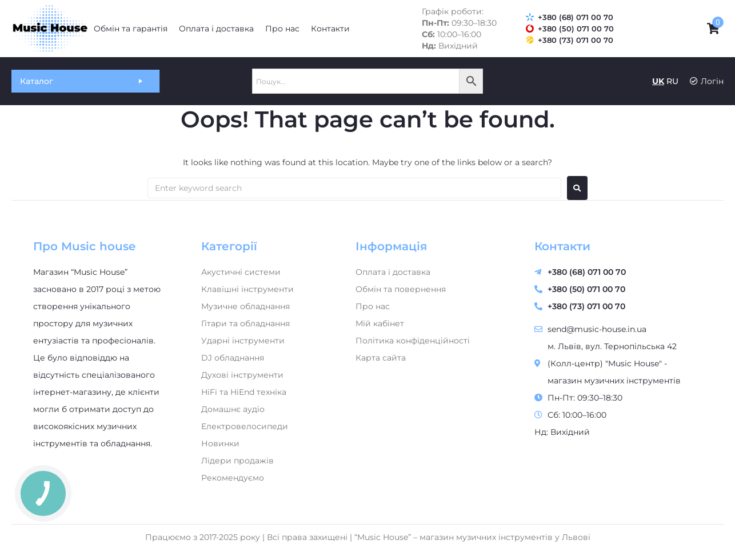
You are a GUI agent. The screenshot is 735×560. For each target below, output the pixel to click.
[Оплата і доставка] (216, 29)
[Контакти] (330, 29)
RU (672, 81)
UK (658, 81)
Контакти (562, 246)
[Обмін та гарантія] (131, 29)
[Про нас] (282, 29)
